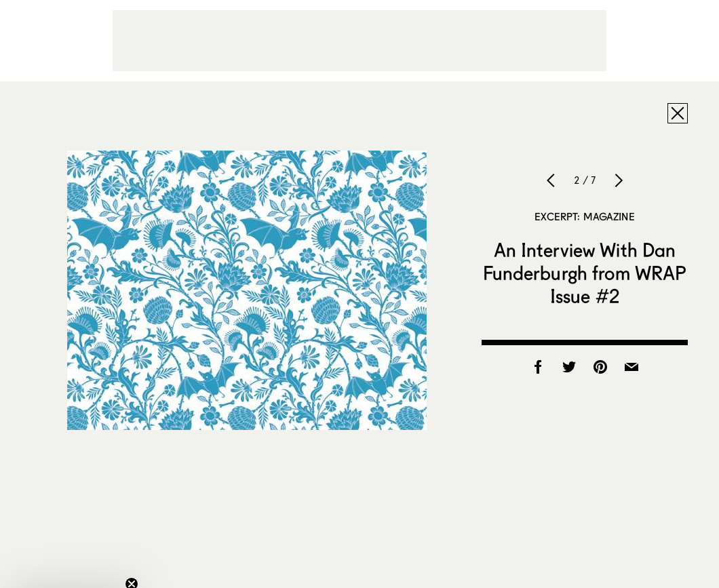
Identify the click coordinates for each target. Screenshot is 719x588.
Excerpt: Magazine (585, 216)
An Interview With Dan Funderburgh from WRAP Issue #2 (585, 273)
